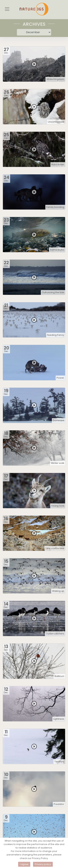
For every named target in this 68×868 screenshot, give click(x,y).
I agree (24, 864)
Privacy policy (43, 864)
